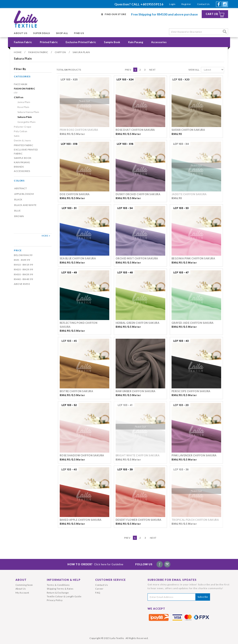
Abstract (21, 188)
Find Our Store (115, 14)
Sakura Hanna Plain (28, 112)
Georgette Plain (27, 122)
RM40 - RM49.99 (23, 279)
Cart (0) (212, 14)
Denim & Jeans (23, 140)
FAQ (98, 593)
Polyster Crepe (23, 127)
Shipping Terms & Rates (60, 589)
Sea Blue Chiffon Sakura (78, 258)
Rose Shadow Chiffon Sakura (82, 455)
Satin (17, 136)
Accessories (159, 42)
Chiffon (60, 52)
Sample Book (112, 42)
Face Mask (21, 84)
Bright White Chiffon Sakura (138, 455)
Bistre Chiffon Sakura (76, 391)
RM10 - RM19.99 (23, 265)
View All (194, 70)
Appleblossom (24, 194)
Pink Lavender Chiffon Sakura (194, 455)
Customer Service (110, 580)
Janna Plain (24, 102)
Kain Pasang (136, 42)
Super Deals (42, 33)
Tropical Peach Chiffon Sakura (195, 520)
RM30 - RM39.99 (23, 274)
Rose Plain (23, 107)
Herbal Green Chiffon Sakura (138, 323)
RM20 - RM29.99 (23, 269)
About (21, 580)
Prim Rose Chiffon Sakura (79, 130)
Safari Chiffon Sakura (188, 130)
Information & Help (64, 580)
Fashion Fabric (23, 42)
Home (18, 52)
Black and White (25, 205)
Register (186, 4)
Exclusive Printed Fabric (81, 42)
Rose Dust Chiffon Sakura (135, 130)
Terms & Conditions (58, 585)
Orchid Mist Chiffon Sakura (137, 258)
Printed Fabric (49, 42)
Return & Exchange (58, 593)
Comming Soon (24, 585)
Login (172, 4)
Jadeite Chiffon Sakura (189, 194)
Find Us (79, 33)
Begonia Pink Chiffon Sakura (193, 258)
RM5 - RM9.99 (22, 260)
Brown (19, 216)
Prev (128, 70)
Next (152, 70)
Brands (19, 167)
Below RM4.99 (23, 255)
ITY (16, 93)
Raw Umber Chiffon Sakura (136, 391)
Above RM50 (22, 284)
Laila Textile (117, 638)
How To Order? (95, 564)
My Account (22, 593)
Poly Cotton (21, 131)
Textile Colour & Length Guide (64, 596)
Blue (17, 211)
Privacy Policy (55, 600)
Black (18, 199)
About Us (21, 33)
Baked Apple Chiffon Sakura (81, 520)
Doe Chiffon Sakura (75, 194)
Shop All (62, 33)
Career (99, 589)
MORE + (46, 236)
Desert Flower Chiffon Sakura (139, 520)
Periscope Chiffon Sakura (191, 391)
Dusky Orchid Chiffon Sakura (138, 194)
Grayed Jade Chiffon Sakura (193, 323)
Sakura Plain (81, 52)
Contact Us (203, 4)
